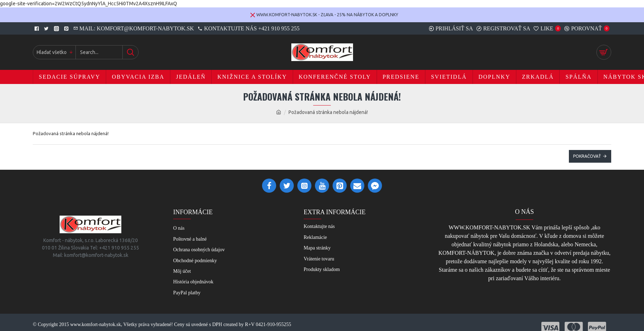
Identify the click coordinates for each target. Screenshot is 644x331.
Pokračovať (587, 156)
